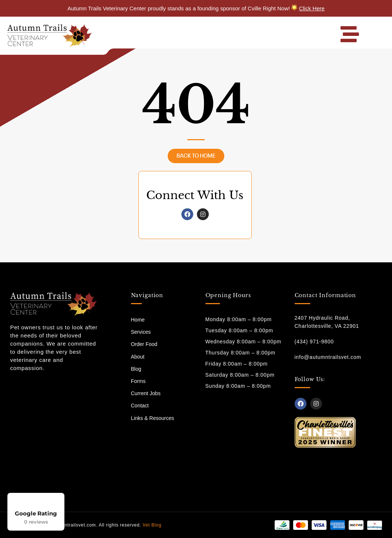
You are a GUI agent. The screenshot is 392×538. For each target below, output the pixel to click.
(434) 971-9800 (314, 342)
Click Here (312, 8)
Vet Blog (152, 525)
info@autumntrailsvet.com (328, 357)
